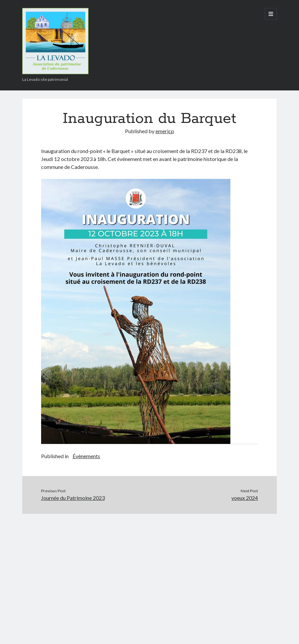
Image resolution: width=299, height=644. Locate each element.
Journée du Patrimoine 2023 (73, 498)
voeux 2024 (245, 498)
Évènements (86, 456)
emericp (165, 131)
